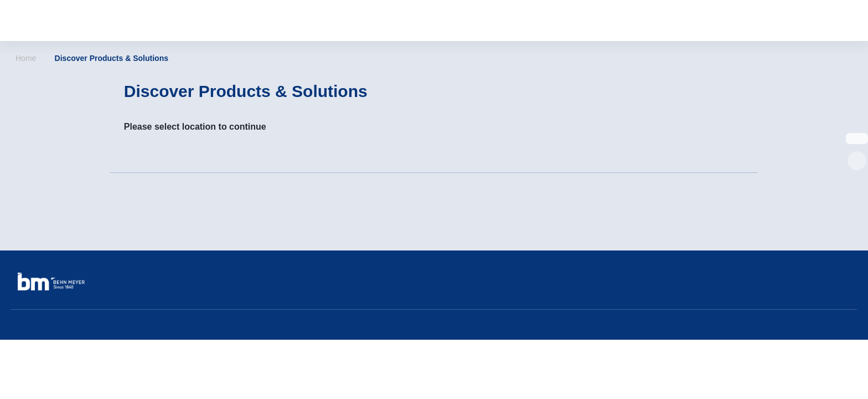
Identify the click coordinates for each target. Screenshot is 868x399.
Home (26, 58)
